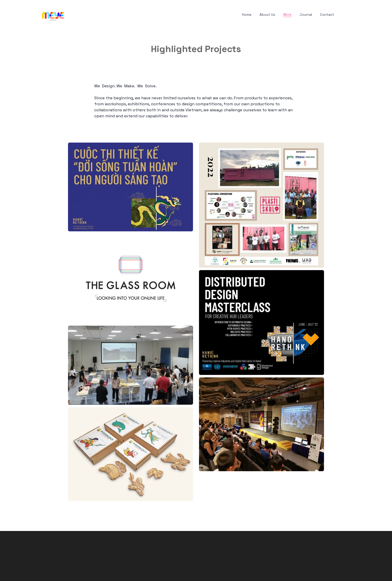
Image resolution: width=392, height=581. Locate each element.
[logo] (53, 15)
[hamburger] (70, 14)
